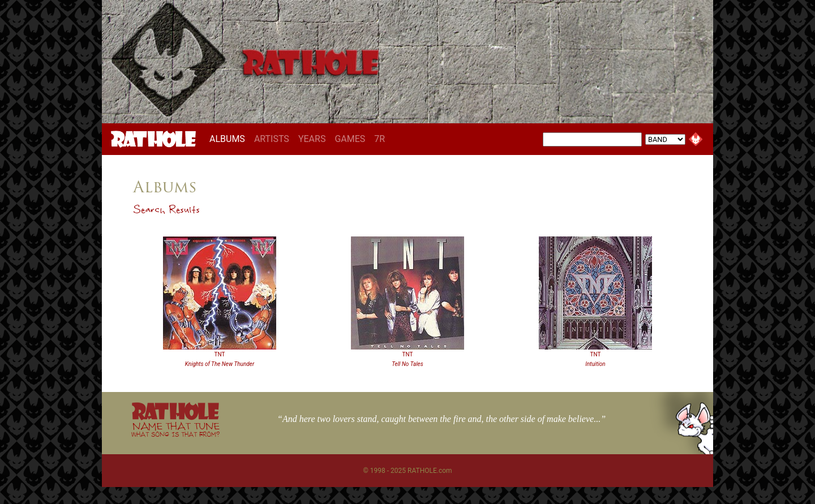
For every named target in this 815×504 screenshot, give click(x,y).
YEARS (312, 139)
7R (379, 139)
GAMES (350, 139)
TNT (220, 354)
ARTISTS (272, 139)
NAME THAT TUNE (175, 429)
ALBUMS (230, 139)
